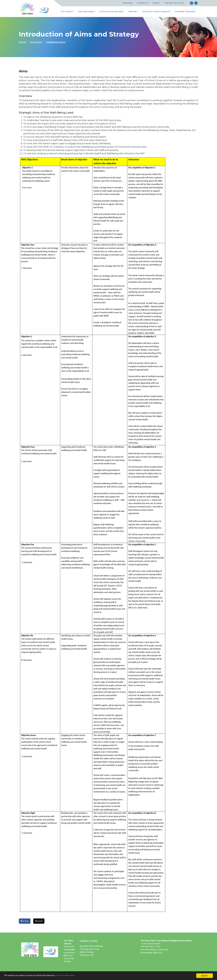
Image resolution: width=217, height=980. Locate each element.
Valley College (87, 952)
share (25, 921)
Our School (66, 11)
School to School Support (156, 11)
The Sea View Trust (174, 3)
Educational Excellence (91, 946)
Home (22, 42)
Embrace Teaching (185, 11)
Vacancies (128, 3)
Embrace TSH (87, 955)
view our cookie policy (77, 976)
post (39, 921)
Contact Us (143, 3)
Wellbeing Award (56, 42)
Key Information (87, 11)
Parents (132, 11)
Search (156, 3)
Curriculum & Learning (111, 11)
